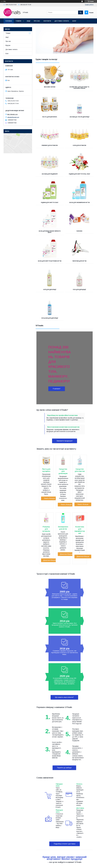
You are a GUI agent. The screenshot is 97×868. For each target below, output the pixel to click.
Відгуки (8, 45)
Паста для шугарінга (50, 117)
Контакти (47, 21)
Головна (9, 21)
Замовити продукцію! (65, 441)
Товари (18, 21)
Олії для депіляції (50, 290)
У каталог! (57, 389)
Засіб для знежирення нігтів (79, 203)
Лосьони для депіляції (50, 318)
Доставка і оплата (62, 21)
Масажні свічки (50, 87)
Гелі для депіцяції (79, 290)
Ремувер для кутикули (50, 145)
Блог (74, 21)
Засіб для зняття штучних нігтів (50, 261)
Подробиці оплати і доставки (65, 844)
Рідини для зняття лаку (50, 203)
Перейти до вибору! (64, 768)
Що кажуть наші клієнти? (64, 697)
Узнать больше (49, 498)
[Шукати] (81, 12)
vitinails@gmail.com (13, 117)
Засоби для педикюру (50, 174)
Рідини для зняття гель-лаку (79, 174)
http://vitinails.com (12, 114)
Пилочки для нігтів (79, 261)
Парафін (79, 231)
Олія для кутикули (79, 145)
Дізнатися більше (49, 560)
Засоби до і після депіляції (79, 117)
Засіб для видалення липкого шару (50, 232)
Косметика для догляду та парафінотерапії (79, 88)
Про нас (37, 21)
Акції (28, 21)
